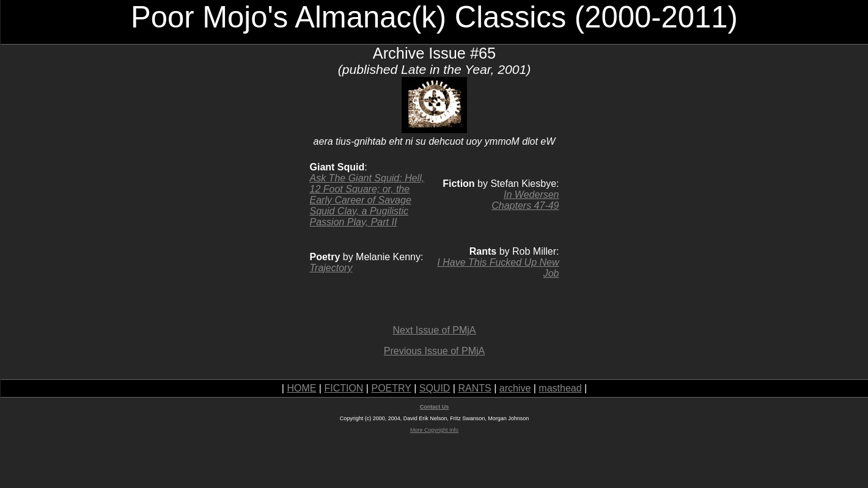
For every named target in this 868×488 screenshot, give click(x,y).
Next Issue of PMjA (434, 330)
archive (515, 388)
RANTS (474, 388)
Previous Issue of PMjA (434, 351)
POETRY (391, 388)
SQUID (435, 388)
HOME (301, 388)
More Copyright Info (434, 430)
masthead (560, 388)
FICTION (344, 388)
